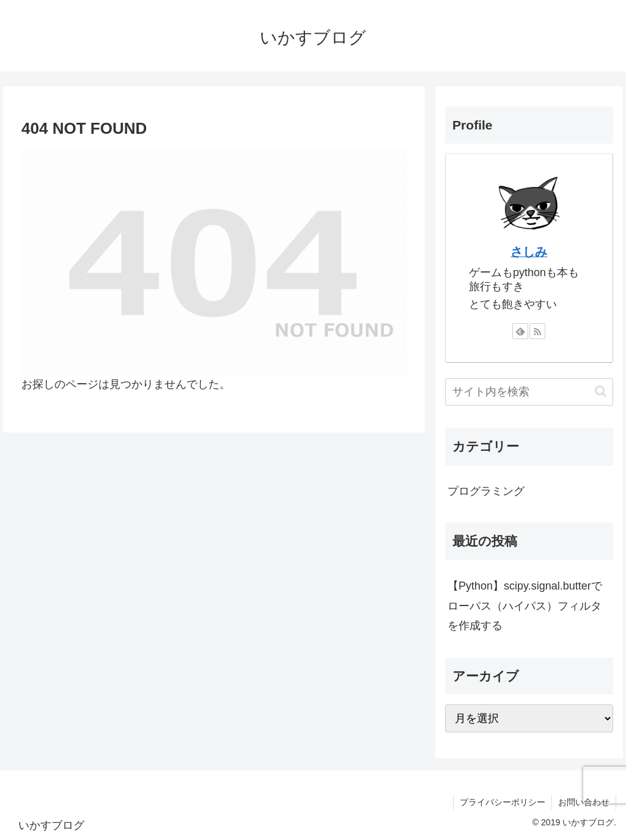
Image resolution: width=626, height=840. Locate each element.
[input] (529, 392)
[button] (601, 391)
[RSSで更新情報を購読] (537, 331)
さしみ (529, 252)
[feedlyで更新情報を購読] (520, 331)
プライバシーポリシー (503, 802)
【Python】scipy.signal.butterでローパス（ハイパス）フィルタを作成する (525, 606)
